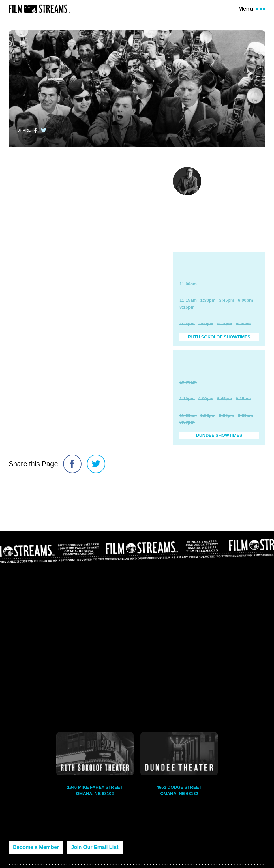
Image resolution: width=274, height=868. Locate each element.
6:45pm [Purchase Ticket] (225, 411)
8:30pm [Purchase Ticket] (243, 330)
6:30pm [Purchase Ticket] (245, 428)
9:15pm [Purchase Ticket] (243, 411)
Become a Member (36, 847)
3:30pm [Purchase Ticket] (227, 428)
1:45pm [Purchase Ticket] (187, 330)
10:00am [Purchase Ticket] (188, 395)
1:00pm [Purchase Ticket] (208, 428)
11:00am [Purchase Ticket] (188, 290)
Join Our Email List (95, 847)
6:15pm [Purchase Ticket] (225, 330)
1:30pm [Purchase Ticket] (208, 306)
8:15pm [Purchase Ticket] (187, 313)
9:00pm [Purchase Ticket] (187, 435)
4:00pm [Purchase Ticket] (206, 330)
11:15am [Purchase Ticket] (188, 306)
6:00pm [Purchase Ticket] (245, 306)
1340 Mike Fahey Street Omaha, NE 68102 (95, 790)
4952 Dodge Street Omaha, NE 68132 (179, 790)
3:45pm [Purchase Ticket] (227, 306)
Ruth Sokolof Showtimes (219, 343)
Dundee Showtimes (219, 448)
